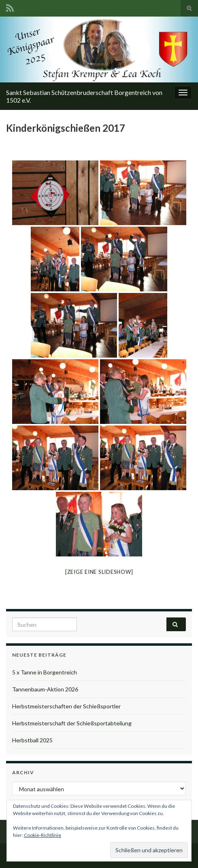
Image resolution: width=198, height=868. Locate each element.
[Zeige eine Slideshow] (99, 572)
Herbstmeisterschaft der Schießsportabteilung (72, 723)
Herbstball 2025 (32, 740)
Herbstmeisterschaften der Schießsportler (66, 706)
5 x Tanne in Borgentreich (45, 672)
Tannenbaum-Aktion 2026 (45, 689)
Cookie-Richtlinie (43, 835)
